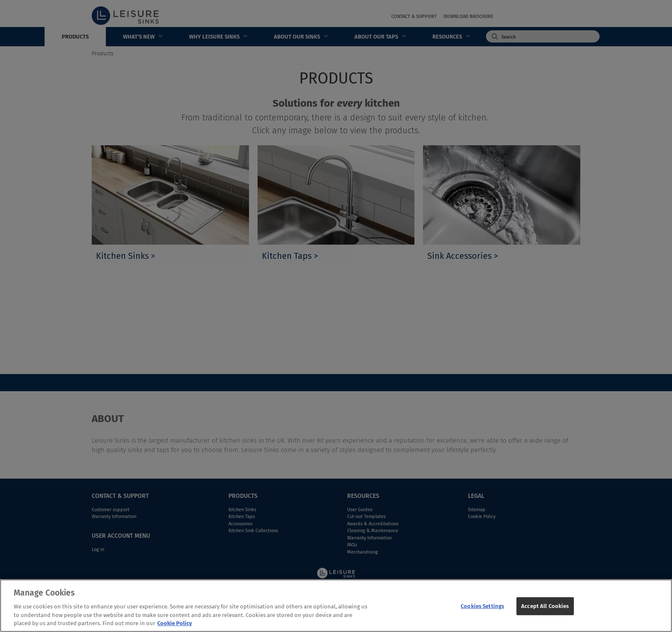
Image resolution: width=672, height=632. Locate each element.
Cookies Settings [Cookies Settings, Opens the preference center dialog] (482, 606)
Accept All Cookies (545, 606)
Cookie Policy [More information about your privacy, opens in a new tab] (175, 623)
